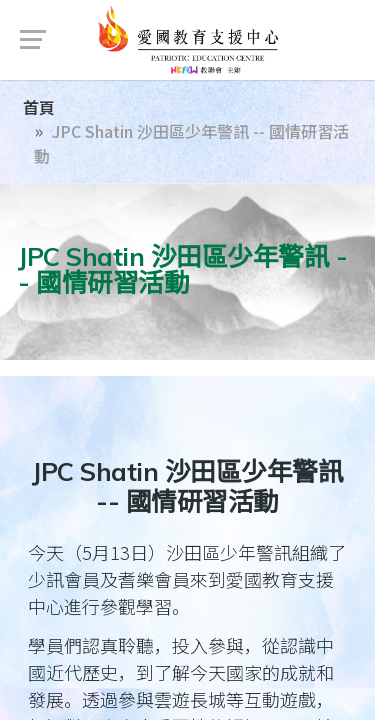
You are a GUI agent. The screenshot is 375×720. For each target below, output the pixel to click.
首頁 (39, 107)
